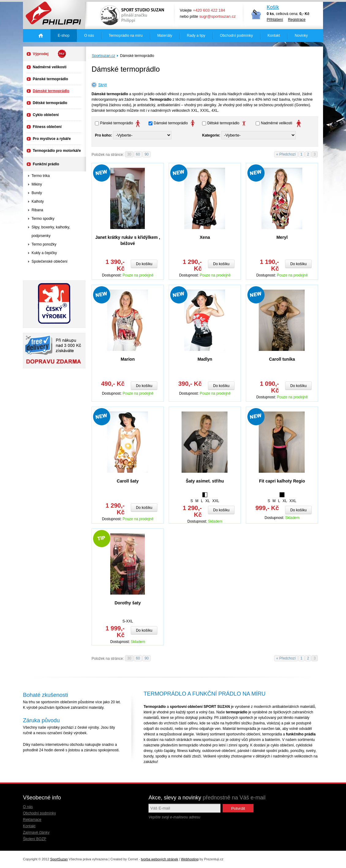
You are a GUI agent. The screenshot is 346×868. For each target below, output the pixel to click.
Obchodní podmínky (236, 36)
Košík (273, 7)
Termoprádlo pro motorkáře (57, 151)
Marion (128, 359)
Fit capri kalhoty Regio (282, 481)
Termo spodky (43, 219)
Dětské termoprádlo (50, 103)
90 (147, 154)
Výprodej (50, 54)
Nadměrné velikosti (50, 67)
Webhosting (190, 859)
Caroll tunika (282, 359)
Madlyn (205, 359)
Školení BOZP (35, 839)
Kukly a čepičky (44, 253)
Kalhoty (38, 201)
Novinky (301, 36)
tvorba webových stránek (160, 859)
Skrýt (102, 85)
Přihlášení (275, 20)
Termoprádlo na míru (126, 36)
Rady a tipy (196, 36)
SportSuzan (59, 859)
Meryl (282, 237)
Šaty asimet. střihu (205, 481)
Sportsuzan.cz (103, 56)
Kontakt (274, 36)
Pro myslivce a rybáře (52, 139)
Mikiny (37, 184)
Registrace (297, 20)
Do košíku (144, 264)
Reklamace (32, 820)
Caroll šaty (128, 481)
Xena (205, 237)
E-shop (64, 36)
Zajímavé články (36, 832)
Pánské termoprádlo (50, 79)
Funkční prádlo (46, 164)
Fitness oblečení (47, 127)
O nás (89, 36)
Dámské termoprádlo (51, 91)
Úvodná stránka (41, 36)
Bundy (37, 193)
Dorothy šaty (128, 603)
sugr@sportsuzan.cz (218, 16)
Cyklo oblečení (46, 115)
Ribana (37, 210)
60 (138, 154)
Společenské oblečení (49, 261)
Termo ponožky (44, 244)
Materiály (165, 36)
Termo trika (41, 176)
